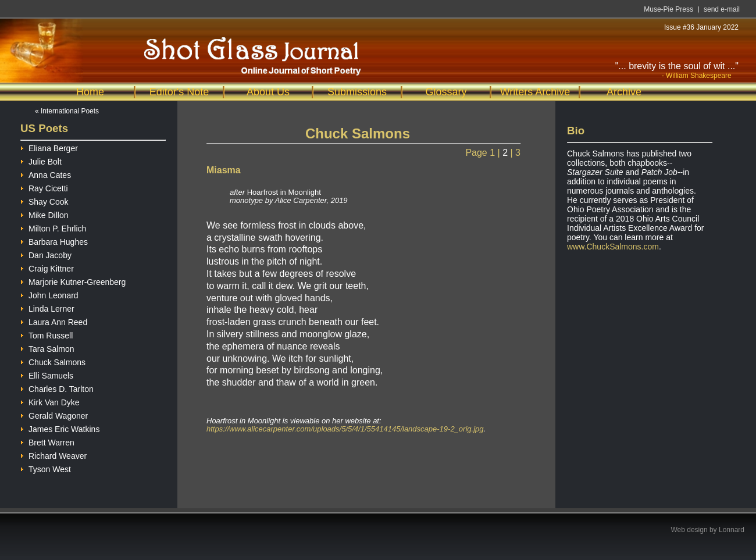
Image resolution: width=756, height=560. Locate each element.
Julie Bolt (41, 160)
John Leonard (49, 294)
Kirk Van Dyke (50, 401)
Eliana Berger (49, 147)
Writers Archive (535, 92)
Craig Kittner (47, 267)
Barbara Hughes (54, 240)
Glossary (446, 92)
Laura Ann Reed (54, 321)
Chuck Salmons (53, 361)
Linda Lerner (47, 307)
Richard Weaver (54, 454)
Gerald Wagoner (54, 414)
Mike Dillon (44, 214)
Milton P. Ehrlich (53, 227)
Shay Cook (44, 200)
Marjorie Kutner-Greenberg (73, 281)
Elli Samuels (47, 374)
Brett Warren (47, 441)
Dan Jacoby (46, 254)
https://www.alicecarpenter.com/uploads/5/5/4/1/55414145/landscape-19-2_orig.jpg (345, 429)
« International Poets (67, 111)
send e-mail (722, 9)
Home (90, 92)
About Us (268, 92)
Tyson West (46, 468)
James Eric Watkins (60, 428)
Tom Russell (47, 334)
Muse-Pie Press (668, 9)
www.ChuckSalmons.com (613, 247)
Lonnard (732, 530)
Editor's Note (179, 92)
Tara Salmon (47, 347)
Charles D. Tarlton (57, 388)
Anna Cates (46, 174)
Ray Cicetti (44, 187)
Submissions (357, 92)
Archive (624, 92)
